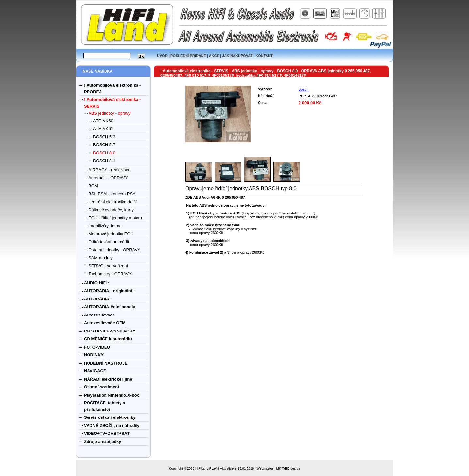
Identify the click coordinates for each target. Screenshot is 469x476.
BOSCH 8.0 (104, 153)
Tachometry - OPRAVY (110, 274)
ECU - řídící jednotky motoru (115, 218)
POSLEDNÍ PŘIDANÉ (188, 56)
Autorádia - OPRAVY (108, 178)
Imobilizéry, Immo (105, 226)
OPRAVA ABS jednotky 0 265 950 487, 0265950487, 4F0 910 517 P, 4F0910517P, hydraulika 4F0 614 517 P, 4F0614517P (266, 73)
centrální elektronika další (113, 202)
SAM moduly (101, 258)
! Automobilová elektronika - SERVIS (195, 71)
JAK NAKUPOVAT (237, 56)
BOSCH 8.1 (104, 161)
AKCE (214, 56)
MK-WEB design (288, 469)
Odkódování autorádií (109, 242)
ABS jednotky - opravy (110, 113)
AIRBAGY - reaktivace (109, 170)
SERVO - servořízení (108, 266)
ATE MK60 (103, 121)
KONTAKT (264, 56)
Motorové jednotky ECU (111, 234)
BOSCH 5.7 (104, 145)
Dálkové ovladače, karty (111, 210)
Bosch (304, 89)
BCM (93, 186)
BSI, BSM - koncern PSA (112, 194)
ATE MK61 (103, 129)
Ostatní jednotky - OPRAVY (114, 250)
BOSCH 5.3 (104, 137)
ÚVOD (162, 56)
